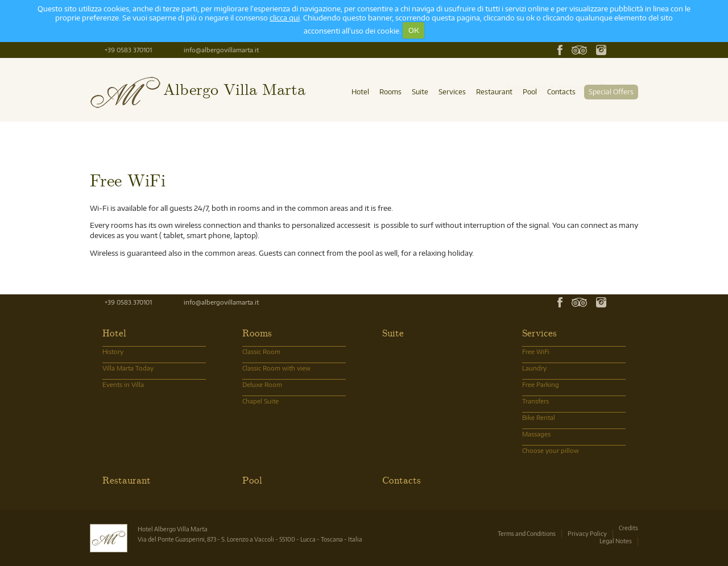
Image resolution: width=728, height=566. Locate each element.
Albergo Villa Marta (234, 88)
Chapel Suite (260, 401)
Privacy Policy (587, 533)
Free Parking (541, 384)
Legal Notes (616, 541)
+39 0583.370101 (128, 302)
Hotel (360, 91)
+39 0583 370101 (128, 50)
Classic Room (261, 351)
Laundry (534, 368)
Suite (420, 91)
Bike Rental (539, 417)
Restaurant (494, 91)
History (113, 351)
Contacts (561, 91)
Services (452, 91)
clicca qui (285, 18)
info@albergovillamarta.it (221, 50)
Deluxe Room (262, 384)
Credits (628, 528)
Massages (536, 434)
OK (414, 30)
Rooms (390, 91)
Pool (530, 91)
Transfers (535, 401)
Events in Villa (123, 384)
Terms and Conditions (527, 533)
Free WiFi (536, 351)
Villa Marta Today (128, 368)
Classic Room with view (276, 368)
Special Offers (611, 91)
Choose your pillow (551, 450)
